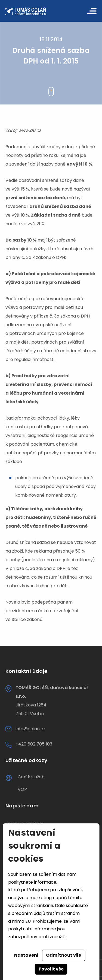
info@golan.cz (30, 729)
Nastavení (26, 955)
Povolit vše (51, 969)
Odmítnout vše (64, 955)
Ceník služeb (31, 777)
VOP (22, 789)
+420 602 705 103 (34, 744)
